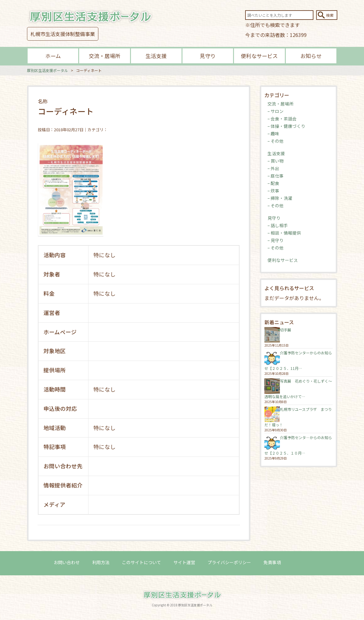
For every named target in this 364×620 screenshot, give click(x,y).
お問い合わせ (67, 562)
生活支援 (156, 56)
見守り (208, 56)
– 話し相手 (278, 225)
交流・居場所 (105, 56)
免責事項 (272, 562)
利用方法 (101, 562)
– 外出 (273, 168)
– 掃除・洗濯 (280, 198)
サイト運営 (184, 562)
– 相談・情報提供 (284, 233)
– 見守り (276, 240)
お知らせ (311, 56)
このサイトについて (142, 562)
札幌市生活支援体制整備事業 (63, 34)
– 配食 (273, 183)
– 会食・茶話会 (282, 119)
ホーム (53, 56)
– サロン (276, 111)
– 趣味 (273, 133)
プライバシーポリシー (229, 562)
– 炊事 (273, 191)
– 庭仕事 (276, 176)
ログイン (302, 562)
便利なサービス (259, 56)
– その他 (276, 141)
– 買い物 (276, 161)
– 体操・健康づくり (286, 126)
